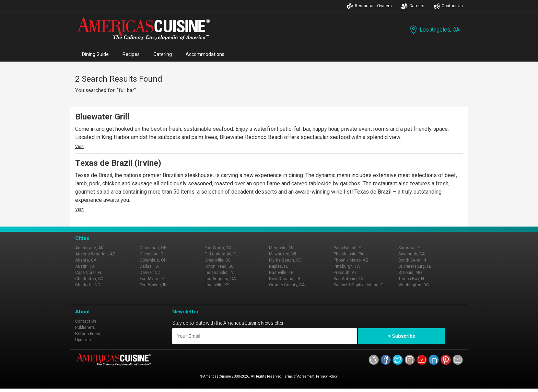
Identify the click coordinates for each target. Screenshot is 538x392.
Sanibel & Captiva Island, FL (359, 285)
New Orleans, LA (285, 279)
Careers (413, 6)
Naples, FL (279, 266)
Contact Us (448, 6)
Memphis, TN (281, 248)
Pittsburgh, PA (347, 266)
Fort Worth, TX (218, 248)
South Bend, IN (412, 260)
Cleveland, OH (153, 254)
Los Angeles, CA (434, 30)
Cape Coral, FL (89, 273)
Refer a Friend (88, 334)
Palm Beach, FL (348, 248)
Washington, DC (414, 285)
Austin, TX (85, 266)
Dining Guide (95, 54)
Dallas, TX (149, 266)
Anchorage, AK (89, 248)
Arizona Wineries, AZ (95, 254)
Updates (83, 340)
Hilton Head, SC (219, 266)
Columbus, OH (153, 260)
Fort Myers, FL (153, 279)
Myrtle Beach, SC (285, 260)
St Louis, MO (410, 273)
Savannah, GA (412, 254)
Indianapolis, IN (219, 273)
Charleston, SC (89, 279)
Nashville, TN (281, 273)
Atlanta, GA (86, 260)
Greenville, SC (218, 260)
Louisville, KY (217, 285)
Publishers (85, 327)
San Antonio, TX (349, 279)
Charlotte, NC (88, 285)
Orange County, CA (287, 285)
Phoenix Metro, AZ (351, 260)
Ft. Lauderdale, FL (221, 254)
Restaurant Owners (369, 6)
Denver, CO (150, 273)
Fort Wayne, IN (153, 285)
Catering (163, 54)
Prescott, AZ (345, 273)
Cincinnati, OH (153, 248)
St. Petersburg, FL (415, 266)
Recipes (131, 54)
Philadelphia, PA (348, 254)
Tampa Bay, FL (412, 279)
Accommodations (205, 54)
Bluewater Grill (102, 117)
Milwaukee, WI (283, 254)
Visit (79, 147)
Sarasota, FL (410, 248)
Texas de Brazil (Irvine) (118, 163)
